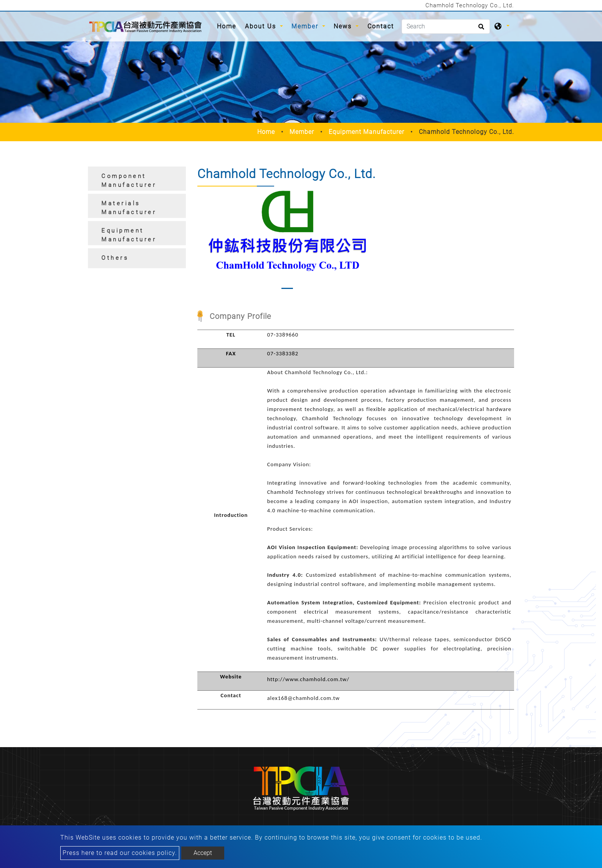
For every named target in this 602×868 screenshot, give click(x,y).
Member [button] (306, 26)
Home (229, 26)
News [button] (344, 26)
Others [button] (115, 258)
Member (302, 132)
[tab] (137, 179)
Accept (203, 853)
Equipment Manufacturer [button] (129, 235)
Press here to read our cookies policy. (120, 853)
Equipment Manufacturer (366, 132)
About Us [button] (262, 26)
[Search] (446, 26)
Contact (381, 26)
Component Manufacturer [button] (129, 181)
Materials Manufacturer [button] (129, 208)
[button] (204, 242)
